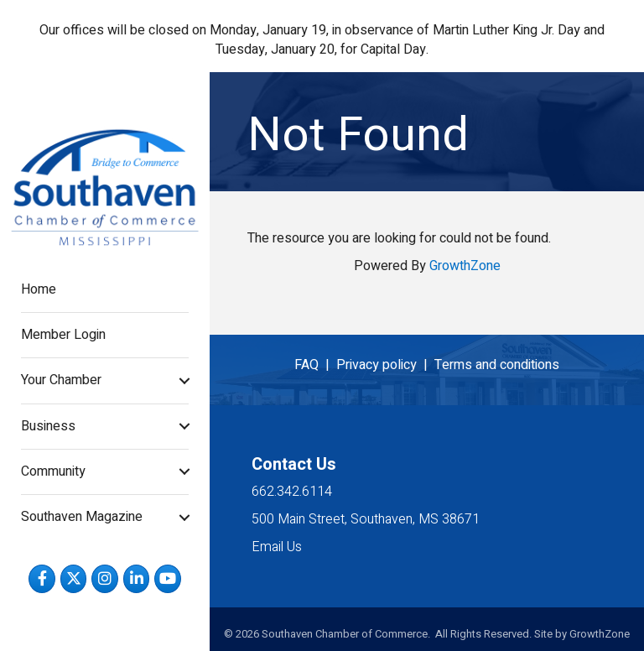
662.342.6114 (292, 492)
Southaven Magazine (82, 517)
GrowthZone (465, 266)
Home (39, 289)
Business (48, 426)
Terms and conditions (497, 365)
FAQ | (315, 365)
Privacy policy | (385, 365)
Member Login (63, 335)
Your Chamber (61, 380)
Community (53, 471)
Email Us (277, 547)
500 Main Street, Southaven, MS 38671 (366, 519)
